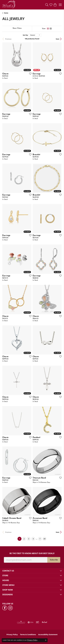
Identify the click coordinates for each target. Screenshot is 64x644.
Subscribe (54, 560)
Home (6, 13)
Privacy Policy (12, 634)
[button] (47, 5)
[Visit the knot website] (44, 622)
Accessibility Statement (48, 634)
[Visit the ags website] (21, 622)
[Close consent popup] (46, 640)
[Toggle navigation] (60, 5)
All (45, 539)
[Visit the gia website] (31, 622)
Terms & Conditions (28, 634)
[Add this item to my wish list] (30, 74)
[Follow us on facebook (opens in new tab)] (5, 608)
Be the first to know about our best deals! (32, 553)
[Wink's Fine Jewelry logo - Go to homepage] (9, 5)
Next (58, 39)
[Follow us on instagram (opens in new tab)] (10, 608)
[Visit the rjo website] (37, 622)
